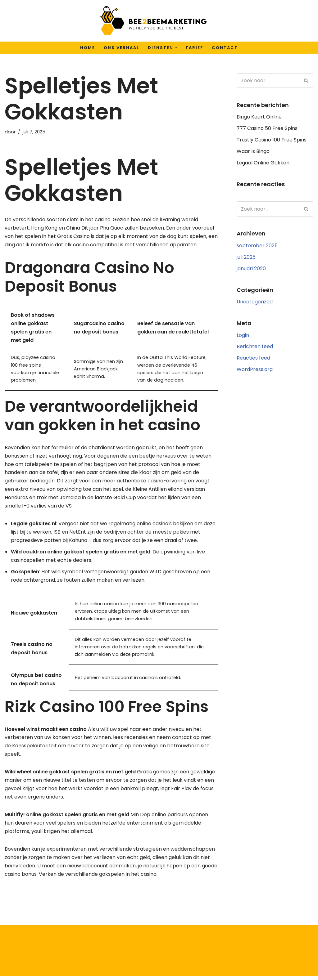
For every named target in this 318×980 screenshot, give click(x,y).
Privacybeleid (21, 954)
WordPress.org (255, 371)
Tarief (194, 48)
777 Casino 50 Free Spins (267, 129)
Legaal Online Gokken (263, 163)
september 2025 (257, 246)
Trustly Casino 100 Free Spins (272, 140)
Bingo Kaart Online (259, 117)
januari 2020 (251, 269)
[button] (176, 48)
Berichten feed (255, 348)
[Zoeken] (268, 81)
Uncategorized (255, 303)
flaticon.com (88, 972)
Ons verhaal (121, 48)
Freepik (49, 972)
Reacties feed (253, 359)
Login (243, 336)
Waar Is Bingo (253, 152)
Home (88, 48)
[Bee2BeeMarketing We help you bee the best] (153, 21)
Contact (225, 48)
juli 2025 (246, 258)
